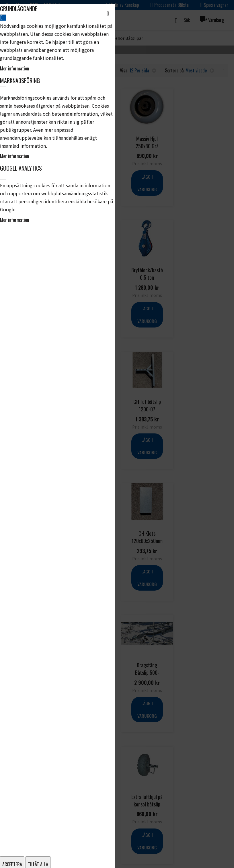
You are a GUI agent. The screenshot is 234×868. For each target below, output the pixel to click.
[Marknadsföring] (3, 89)
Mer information (14, 68)
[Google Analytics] (3, 177)
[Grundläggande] (3, 17)
